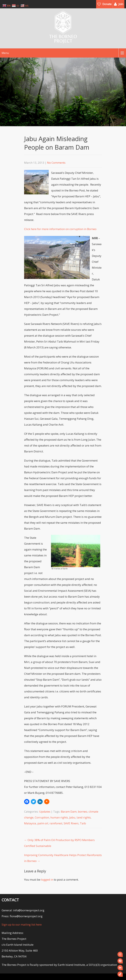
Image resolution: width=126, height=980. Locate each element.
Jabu (72, 817)
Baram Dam (69, 812)
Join (121, 4)
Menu (5, 53)
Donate (107, 4)
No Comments (56, 163)
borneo (83, 812)
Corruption (42, 817)
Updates (45, 812)
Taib (83, 823)
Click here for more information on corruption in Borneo (60, 229)
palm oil (43, 823)
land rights (84, 817)
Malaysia (30, 823)
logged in (47, 880)
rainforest (56, 823)
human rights (59, 817)
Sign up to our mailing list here (22, 924)
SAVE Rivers (71, 823)
